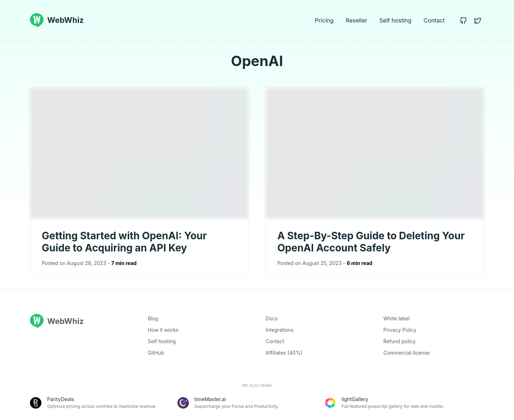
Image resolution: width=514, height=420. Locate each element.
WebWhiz (57, 20)
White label (396, 318)
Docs (272, 318)
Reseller (357, 20)
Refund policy (400, 341)
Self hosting (395, 20)
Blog (153, 318)
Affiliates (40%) (284, 353)
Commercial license (407, 353)
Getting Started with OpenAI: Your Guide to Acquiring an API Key (124, 242)
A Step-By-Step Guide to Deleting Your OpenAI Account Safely (371, 242)
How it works (163, 330)
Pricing (324, 20)
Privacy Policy (400, 330)
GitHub (156, 353)
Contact (434, 20)
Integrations (279, 330)
